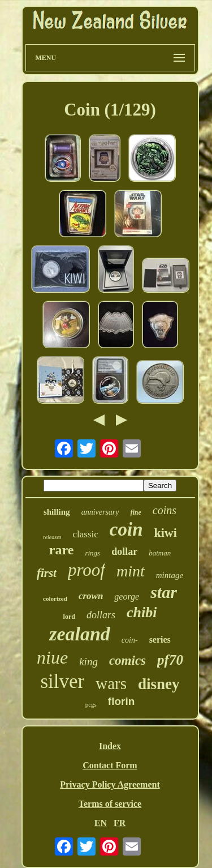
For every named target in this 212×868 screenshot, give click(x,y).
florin (122, 701)
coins (165, 510)
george (127, 597)
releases (52, 537)
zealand (80, 634)
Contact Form (110, 765)
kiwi (166, 533)
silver (62, 681)
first (47, 573)
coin (126, 529)
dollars (101, 615)
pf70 (170, 660)
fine (136, 512)
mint (131, 571)
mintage (170, 575)
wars (111, 683)
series (160, 640)
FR (120, 823)
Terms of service (110, 804)
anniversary (100, 512)
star (164, 592)
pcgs (91, 704)
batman (160, 553)
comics (127, 660)
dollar (124, 551)
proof (86, 570)
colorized (55, 598)
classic (86, 534)
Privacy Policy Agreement (110, 784)
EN (101, 823)
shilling (57, 512)
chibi (142, 612)
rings (92, 553)
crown (91, 596)
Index (110, 746)
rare (62, 550)
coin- (130, 640)
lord (69, 617)
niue (52, 657)
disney (159, 684)
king (88, 662)
